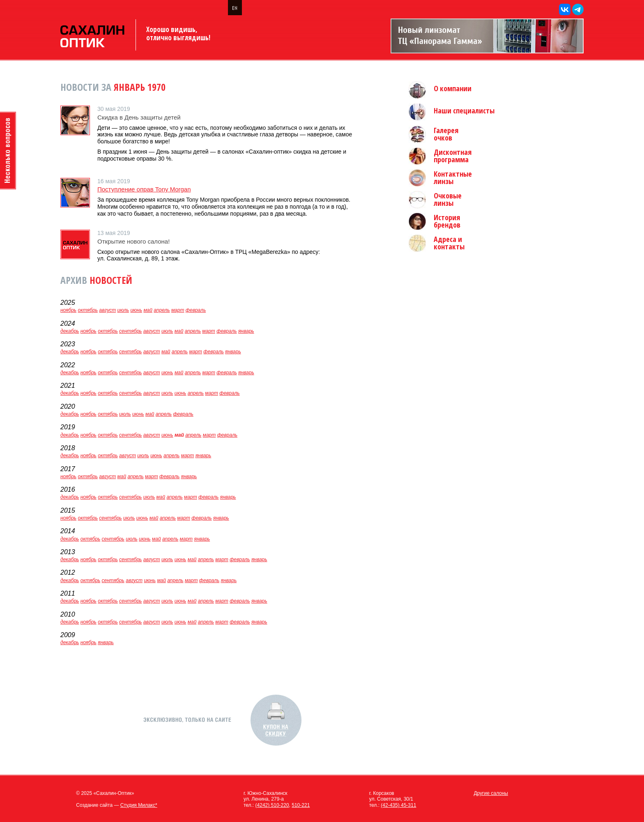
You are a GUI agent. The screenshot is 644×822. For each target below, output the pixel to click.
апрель (162, 310)
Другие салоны (491, 793)
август (107, 310)
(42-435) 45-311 (398, 805)
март (178, 310)
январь (246, 331)
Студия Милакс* (139, 805)
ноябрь (68, 310)
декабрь (70, 331)
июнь (136, 310)
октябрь (88, 310)
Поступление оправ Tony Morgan (144, 189)
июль (123, 310)
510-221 (301, 805)
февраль (196, 310)
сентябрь (130, 331)
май (148, 310)
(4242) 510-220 (272, 805)
